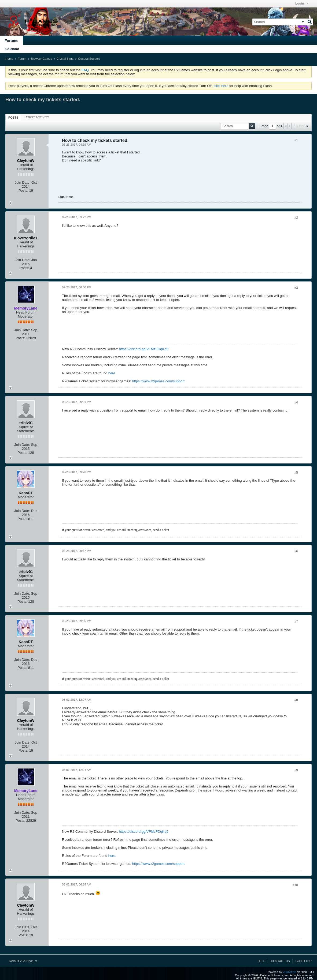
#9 (296, 770)
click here (221, 86)
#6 (296, 551)
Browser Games (41, 59)
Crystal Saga (65, 59)
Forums (11, 41)
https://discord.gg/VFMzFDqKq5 (143, 349)
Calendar (12, 49)
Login (302, 3)
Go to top (304, 961)
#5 (296, 473)
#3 (296, 288)
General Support (89, 59)
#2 (296, 218)
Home (9, 59)
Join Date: (23, 182)
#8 (296, 700)
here (112, 373)
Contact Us (280, 961)
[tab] (13, 117)
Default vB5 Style (23, 961)
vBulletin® (290, 972)
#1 (296, 140)
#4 (296, 402)
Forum (22, 59)
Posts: (23, 191)
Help (261, 961)
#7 (296, 621)
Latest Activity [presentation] (36, 117)
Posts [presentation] (13, 118)
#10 (295, 885)
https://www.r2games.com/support (158, 381)
